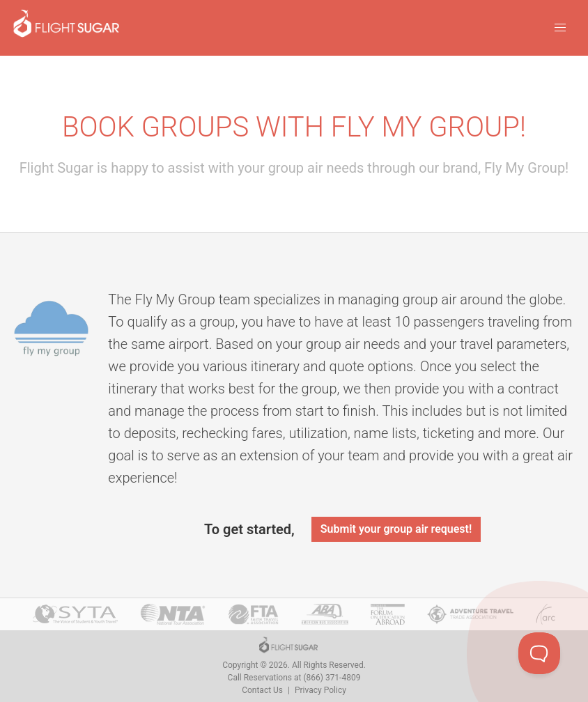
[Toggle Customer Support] (539, 653)
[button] (560, 28)
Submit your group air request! (396, 529)
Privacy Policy (320, 690)
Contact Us (262, 690)
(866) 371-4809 (332, 678)
